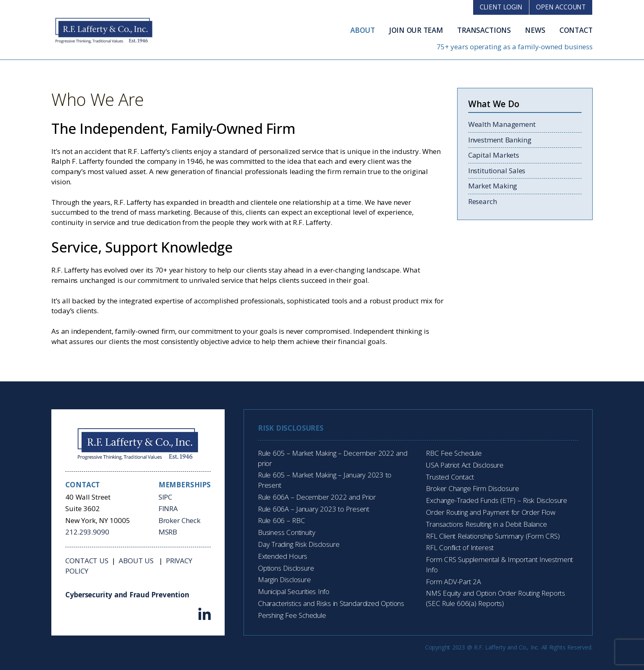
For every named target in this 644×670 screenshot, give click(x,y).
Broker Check (179, 520)
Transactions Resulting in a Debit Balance (486, 524)
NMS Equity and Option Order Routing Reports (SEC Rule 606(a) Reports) (496, 598)
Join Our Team (416, 30)
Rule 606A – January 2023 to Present (314, 509)
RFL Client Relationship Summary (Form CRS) (493, 536)
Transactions (484, 30)
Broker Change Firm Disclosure (472, 488)
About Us (137, 561)
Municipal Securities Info (294, 591)
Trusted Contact (450, 477)
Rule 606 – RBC (282, 520)
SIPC (165, 497)
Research (483, 201)
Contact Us (87, 561)
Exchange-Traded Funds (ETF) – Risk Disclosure (497, 500)
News (535, 30)
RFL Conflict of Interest (460, 547)
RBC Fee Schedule (454, 453)
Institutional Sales (497, 171)
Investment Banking (500, 140)
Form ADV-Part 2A (453, 582)
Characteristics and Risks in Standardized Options (331, 603)
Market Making (493, 186)
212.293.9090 (87, 532)
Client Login (501, 7)
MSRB (168, 532)
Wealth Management (502, 124)
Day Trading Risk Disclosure (299, 544)
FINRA (168, 508)
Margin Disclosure (284, 579)
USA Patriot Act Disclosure (465, 465)
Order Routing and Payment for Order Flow (490, 512)
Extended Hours (283, 556)
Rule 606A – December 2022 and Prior (317, 497)
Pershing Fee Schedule (292, 615)
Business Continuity (286, 532)
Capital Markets (494, 155)
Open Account (561, 7)
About (362, 30)
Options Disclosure (286, 568)
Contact (576, 30)
